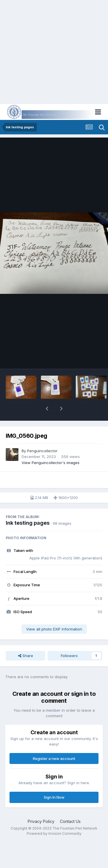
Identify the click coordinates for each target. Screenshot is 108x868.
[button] (47, 409)
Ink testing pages (28, 523)
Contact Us (70, 821)
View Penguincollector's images (51, 463)
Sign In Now (54, 797)
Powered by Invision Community (54, 833)
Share (26, 656)
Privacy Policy (41, 821)
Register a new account (54, 758)
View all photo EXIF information (54, 629)
